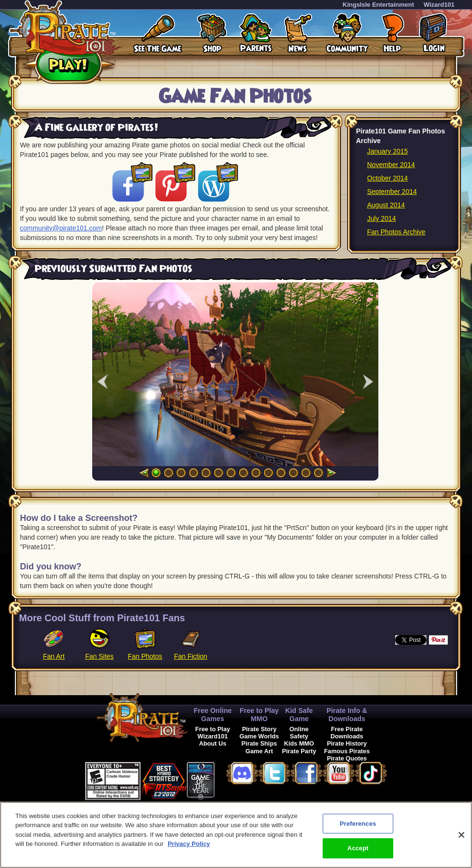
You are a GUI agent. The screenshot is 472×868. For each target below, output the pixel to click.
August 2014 (386, 205)
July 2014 (382, 218)
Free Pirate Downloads (347, 733)
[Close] (461, 835)
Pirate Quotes (347, 758)
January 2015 (388, 151)
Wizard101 (439, 5)
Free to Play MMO (259, 715)
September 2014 (392, 192)
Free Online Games (212, 715)
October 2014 (388, 178)
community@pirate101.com (61, 228)
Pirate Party (299, 751)
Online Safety (299, 733)
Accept (358, 848)
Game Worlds (259, 736)
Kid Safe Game (299, 715)
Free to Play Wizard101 (213, 733)
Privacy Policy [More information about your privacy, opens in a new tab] (189, 844)
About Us (212, 743)
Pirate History (347, 743)
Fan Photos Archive (396, 232)
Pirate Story (259, 729)
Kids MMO (299, 743)
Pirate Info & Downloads (347, 715)
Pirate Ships (259, 743)
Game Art (259, 751)
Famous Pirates (347, 751)
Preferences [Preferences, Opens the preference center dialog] (358, 824)
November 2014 (391, 165)
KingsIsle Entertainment (379, 5)
